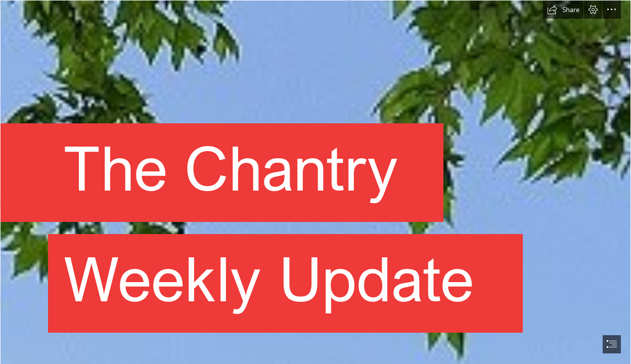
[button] (563, 10)
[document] (315, 182)
